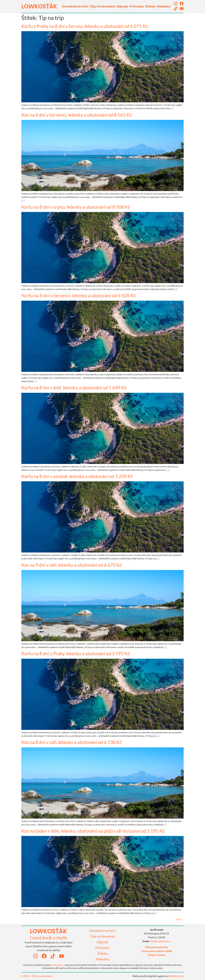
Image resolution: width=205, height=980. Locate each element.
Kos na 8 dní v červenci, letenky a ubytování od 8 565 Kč (77, 115)
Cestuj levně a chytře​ (48, 938)
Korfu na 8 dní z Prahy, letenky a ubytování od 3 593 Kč (76, 653)
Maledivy (164, 6)
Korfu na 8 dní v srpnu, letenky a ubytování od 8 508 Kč (76, 207)
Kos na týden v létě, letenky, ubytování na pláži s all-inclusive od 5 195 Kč (93, 831)
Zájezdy (122, 6)
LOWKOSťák (39, 6)
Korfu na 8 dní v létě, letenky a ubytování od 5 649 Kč (74, 388)
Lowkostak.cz (58, 965)
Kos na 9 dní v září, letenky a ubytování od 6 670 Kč (72, 565)
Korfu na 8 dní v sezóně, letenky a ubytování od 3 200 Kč (77, 476)
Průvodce (137, 6)
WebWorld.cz (176, 976)
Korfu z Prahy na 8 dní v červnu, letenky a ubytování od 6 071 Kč (85, 26)
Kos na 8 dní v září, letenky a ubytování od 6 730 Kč (72, 742)
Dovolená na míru (75, 6)
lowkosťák (48, 931)
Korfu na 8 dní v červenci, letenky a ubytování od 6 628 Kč (79, 295)
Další (180, 919)
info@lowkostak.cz (160, 941)
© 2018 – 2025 (30, 976)
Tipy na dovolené (102, 6)
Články (150, 6)
